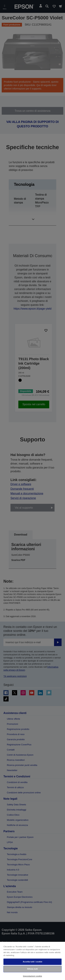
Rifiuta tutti (33, 969)
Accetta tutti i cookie (33, 962)
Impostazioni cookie (32, 976)
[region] (32, 961)
